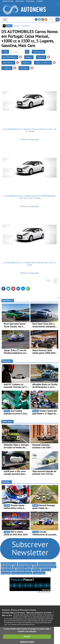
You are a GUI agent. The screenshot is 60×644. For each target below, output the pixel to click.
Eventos (7, 482)
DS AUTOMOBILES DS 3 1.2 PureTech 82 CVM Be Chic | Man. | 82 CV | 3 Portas (30, 264)
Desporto (7, 361)
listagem (17, 26)
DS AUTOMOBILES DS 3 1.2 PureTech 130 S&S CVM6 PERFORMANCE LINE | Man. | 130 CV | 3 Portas (30, 197)
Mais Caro (24, 68)
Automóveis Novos (27, 564)
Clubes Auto (39, 573)
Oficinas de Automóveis (45, 567)
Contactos (6, 610)
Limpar (5, 52)
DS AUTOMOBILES (10, 57)
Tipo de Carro (38, 52)
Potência (26, 63)
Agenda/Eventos (9, 564)
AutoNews (8, 300)
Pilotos (36, 570)
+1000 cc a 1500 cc (43, 63)
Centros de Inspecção (22, 573)
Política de (27, 642)
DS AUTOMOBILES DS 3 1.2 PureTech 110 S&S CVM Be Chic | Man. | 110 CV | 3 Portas (30, 130)
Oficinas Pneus (8, 570)
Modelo (29, 57)
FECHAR (27, 637)
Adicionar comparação (30, 139)
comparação (26, 26)
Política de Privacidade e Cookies (24, 610)
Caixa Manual (8, 63)
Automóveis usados (23, 567)
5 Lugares (7, 68)
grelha (9, 26)
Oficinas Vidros (24, 570)
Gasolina (41, 57)
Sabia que (7, 421)
